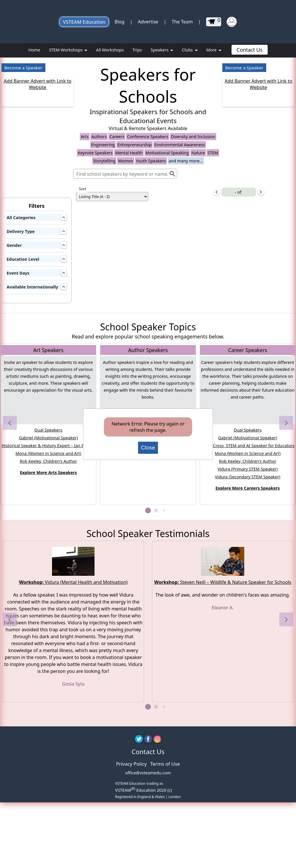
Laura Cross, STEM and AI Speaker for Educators (248, 542)
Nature (198, 249)
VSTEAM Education (84, 22)
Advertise (148, 22)
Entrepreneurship (135, 241)
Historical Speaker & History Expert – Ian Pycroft (49, 542)
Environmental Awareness (180, 241)
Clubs (188, 50)
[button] (10, 519)
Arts (85, 233)
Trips (137, 50)
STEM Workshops (66, 50)
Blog (119, 22)
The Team (182, 22)
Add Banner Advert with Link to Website (38, 84)
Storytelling (104, 257)
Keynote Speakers (95, 249)
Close (148, 448)
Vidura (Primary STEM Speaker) (248, 566)
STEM (213, 249)
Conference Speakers (148, 233)
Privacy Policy (132, 860)
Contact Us (250, 50)
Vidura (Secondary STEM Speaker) (248, 573)
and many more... (186, 257)
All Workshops (110, 50)
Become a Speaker (23, 68)
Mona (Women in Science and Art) (48, 550)
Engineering (103, 241)
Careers (117, 233)
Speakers (160, 50)
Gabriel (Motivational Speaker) (48, 534)
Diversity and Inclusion (193, 233)
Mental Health (129, 249)
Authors (99, 233)
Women (125, 257)
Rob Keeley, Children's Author (48, 558)
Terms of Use (165, 860)
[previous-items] (217, 288)
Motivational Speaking (167, 249)
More (212, 50)
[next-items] (261, 288)
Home (34, 50)
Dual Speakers (48, 526)
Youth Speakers (151, 257)
